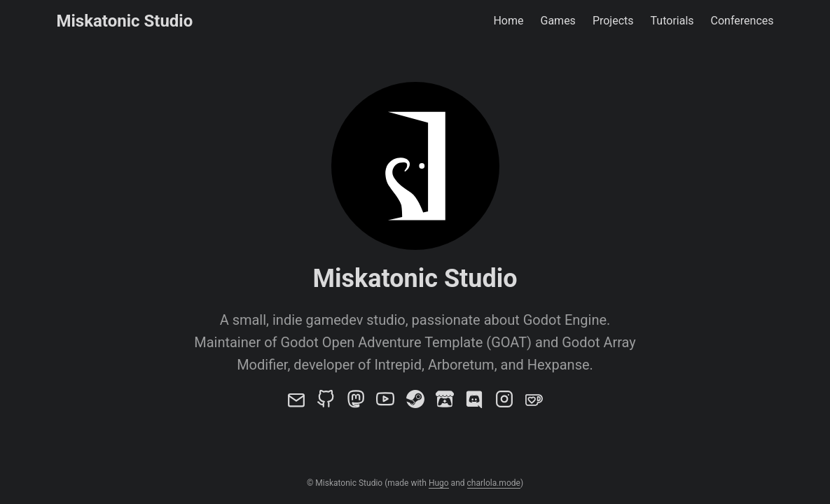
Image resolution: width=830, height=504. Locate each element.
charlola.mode (494, 483)
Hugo (439, 483)
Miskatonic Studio (125, 21)
